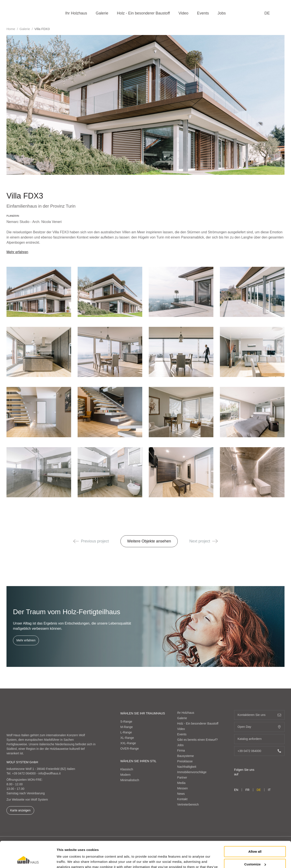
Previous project (91, 541)
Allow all (255, 827)
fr (247, 790)
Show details (67, 859)
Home (11, 29)
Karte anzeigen (20, 810)
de (267, 13)
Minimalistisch (130, 780)
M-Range (126, 727)
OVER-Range (130, 749)
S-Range (126, 722)
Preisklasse (185, 761)
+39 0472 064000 (24, 773)
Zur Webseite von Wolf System (27, 800)
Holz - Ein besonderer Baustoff (143, 13)
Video (184, 13)
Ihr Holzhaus (76, 13)
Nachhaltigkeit (187, 767)
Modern (125, 775)
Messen (183, 788)
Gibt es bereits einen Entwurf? (198, 740)
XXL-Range (128, 743)
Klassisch (127, 769)
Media (181, 783)
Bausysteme (186, 756)
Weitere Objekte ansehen (149, 541)
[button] (76, 541)
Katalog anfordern (259, 739)
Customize (255, 840)
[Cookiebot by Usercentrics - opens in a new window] (28, 860)
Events (203, 13)
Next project (204, 541)
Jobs (222, 13)
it (269, 790)
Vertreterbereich (188, 804)
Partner (182, 777)
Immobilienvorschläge (192, 772)
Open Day (259, 727)
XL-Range (127, 738)
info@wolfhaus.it (50, 773)
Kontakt (182, 799)
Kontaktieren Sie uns (259, 715)
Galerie (102, 13)
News (181, 794)
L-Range (126, 732)
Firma (181, 750)
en (236, 790)
